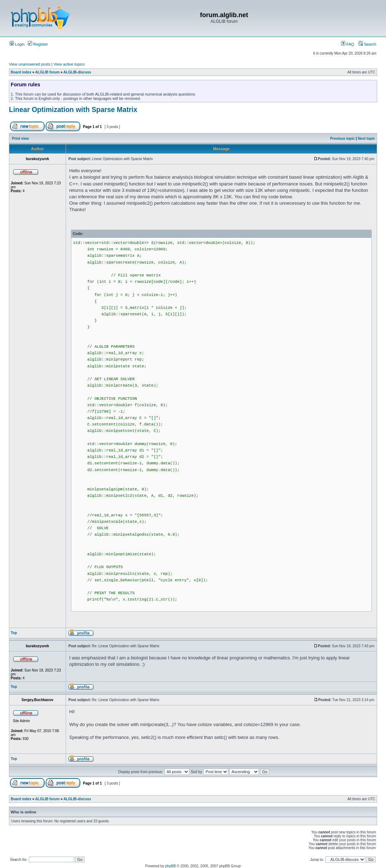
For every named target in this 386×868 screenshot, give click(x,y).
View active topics (69, 64)
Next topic (366, 139)
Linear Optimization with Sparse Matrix (73, 109)
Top (14, 633)
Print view (21, 139)
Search (367, 44)
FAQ (348, 44)
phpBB (171, 866)
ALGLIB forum (47, 72)
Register (38, 44)
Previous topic (343, 139)
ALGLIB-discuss (77, 72)
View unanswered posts (30, 64)
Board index (21, 72)
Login (17, 44)
